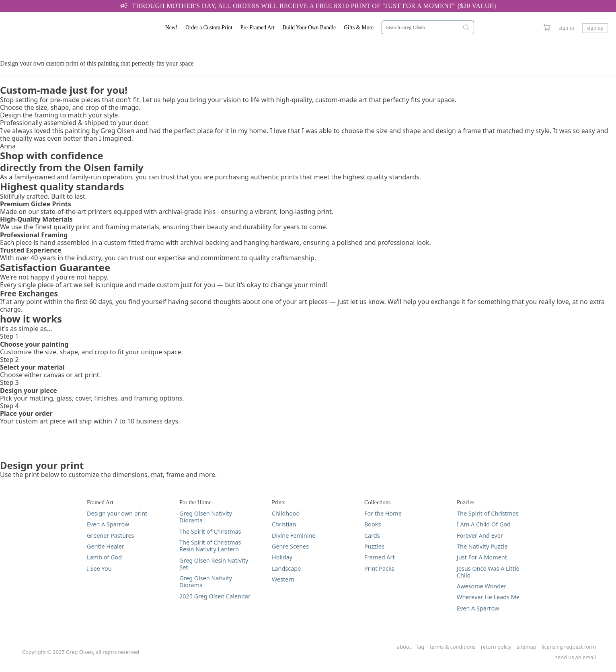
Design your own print (117, 513)
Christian (284, 524)
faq (420, 647)
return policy (496, 647)
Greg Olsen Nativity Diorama (206, 517)
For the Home (383, 513)
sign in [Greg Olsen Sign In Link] (566, 28)
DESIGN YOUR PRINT (32, 48)
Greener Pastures (111, 535)
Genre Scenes (290, 546)
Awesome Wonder (482, 586)
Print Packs (379, 568)
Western (283, 579)
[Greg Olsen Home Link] (58, 28)
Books (373, 524)
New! (171, 28)
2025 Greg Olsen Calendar (215, 596)
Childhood (286, 513)
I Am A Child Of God (484, 524)
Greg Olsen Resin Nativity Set (214, 564)
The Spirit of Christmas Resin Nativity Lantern (210, 546)
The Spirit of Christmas (210, 531)
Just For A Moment (482, 557)
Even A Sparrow (108, 524)
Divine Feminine (294, 535)
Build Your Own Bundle (309, 28)
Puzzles (374, 546)
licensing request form (569, 647)
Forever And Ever (480, 535)
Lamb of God (104, 557)
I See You (99, 568)
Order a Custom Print (209, 28)
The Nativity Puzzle (482, 546)
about (404, 647)
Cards (372, 535)
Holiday (282, 557)
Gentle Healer (106, 546)
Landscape (286, 568)
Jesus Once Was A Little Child (488, 572)
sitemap (526, 647)
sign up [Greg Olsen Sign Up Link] (595, 28)
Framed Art (380, 557)
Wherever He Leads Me (488, 597)
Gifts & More (359, 28)
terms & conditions (453, 647)
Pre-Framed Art (258, 28)
